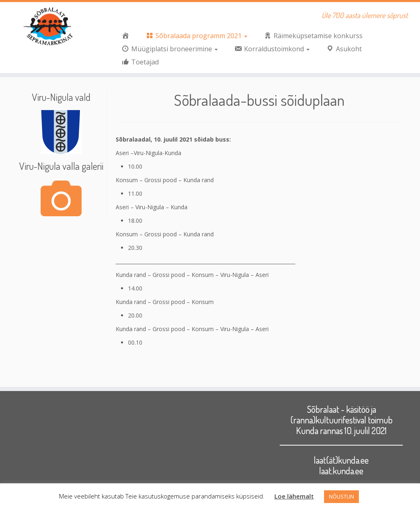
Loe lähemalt (294, 496)
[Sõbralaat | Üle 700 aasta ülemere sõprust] (49, 27)
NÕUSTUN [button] (341, 496)
